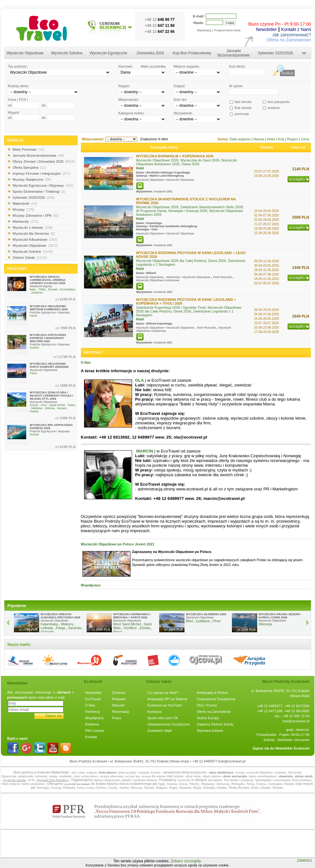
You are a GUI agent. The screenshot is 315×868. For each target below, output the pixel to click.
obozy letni (192, 776)
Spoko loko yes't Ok (163, 718)
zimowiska (285, 776)
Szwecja (142, 176)
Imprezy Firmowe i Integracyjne (42, 173)
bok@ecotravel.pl (296, 721)
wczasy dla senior (153, 776)
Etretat (145, 628)
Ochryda (47, 632)
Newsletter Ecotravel (292, 748)
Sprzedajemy (264, 780)
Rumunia (185, 788)
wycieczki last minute (77, 784)
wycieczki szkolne (15, 780)
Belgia (197, 788)
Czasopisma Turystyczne (216, 699)
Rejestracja (204, 30)
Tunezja (172, 784)
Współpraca (91, 585)
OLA (140, 380)
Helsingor (167, 173)
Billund (151, 273)
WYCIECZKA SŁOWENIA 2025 (206, 614)
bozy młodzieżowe (222, 772)
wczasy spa (133, 776)
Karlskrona (157, 226)
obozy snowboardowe (263, 776)
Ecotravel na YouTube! (165, 705)
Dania (140, 173)
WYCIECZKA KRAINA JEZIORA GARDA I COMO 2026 (280, 616)
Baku (33, 289)
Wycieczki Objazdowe (25, 53)
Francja (261, 784)
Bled (190, 621)
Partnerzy (93, 712)
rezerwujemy (283, 780)
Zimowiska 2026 (150, 53)
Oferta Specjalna (30, 167)
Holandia (209, 788)
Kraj (281, 139)
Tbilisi (42, 289)
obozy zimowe (212, 776)
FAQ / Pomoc (207, 705)
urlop (121, 772)
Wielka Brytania (239, 788)
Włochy (194, 784)
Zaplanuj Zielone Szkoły (215, 724)
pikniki (126, 780)
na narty (156, 772)
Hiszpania (208, 784)
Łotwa (91, 788)
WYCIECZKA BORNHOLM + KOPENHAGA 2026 (175, 156)
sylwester (41, 776)
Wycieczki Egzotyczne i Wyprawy (43, 185)
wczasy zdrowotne (112, 776)
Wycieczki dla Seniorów (34, 234)
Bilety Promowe (29, 149)
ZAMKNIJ (304, 860)
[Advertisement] (157, 850)
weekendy (66, 776)
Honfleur (130, 628)
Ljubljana (203, 621)
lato (74, 772)
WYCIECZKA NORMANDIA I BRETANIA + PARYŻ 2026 (132, 616)
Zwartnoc (37, 293)
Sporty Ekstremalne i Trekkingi (39, 191)
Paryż (33, 373)
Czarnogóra (275, 784)
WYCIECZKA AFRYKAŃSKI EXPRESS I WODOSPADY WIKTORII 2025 (48, 338)
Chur (44, 405)
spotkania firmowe (145, 780)
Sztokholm (173, 226)
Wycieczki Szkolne (67, 53)
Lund (163, 176)
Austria (124, 788)
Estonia (101, 788)
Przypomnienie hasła (227, 30)
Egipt (161, 784)
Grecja (183, 784)
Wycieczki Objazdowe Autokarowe (158, 280)
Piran (217, 621)
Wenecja (266, 624)
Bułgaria (161, 788)
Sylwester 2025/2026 (275, 53)
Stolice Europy (208, 718)
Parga (61, 628)
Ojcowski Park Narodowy (53, 780)
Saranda (75, 628)
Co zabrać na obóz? (163, 693)
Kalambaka (49, 624)
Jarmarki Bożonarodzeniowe (233, 53)
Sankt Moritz (57, 405)
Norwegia (143, 229)
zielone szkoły (304, 776)
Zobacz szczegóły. (186, 861)
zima (82, 772)
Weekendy (26, 222)
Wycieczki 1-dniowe (33, 228)
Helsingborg (176, 176)
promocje (247, 780)
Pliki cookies (95, 731)
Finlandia (69, 788)
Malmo (154, 176)
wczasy (240, 772)
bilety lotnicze (11, 784)
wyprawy (280, 772)
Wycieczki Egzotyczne (109, 53)
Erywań (53, 289)
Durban (34, 348)
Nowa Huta (60, 772)
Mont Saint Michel (127, 624)
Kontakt (91, 737)
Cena (305, 139)
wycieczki (184, 780)
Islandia (266, 788)
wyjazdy (144, 772)
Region (293, 139)
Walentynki (25, 203)
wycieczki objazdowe (260, 772)
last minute (215, 780)
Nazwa (259, 139)
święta (53, 776)
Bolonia (50, 408)
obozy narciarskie (235, 776)
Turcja (250, 784)
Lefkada (47, 628)
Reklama (92, 724)
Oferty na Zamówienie (214, 712)
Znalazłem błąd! (160, 731)
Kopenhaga (182, 173)
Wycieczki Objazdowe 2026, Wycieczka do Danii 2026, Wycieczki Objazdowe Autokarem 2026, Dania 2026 (187, 162)
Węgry (173, 788)
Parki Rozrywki (223, 277)
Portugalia (238, 784)
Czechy (112, 788)
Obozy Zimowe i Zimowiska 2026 (44, 161)
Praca (117, 718)
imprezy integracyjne (107, 780)
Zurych (34, 405)
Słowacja (136, 788)
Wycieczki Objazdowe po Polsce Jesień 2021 (118, 544)
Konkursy (155, 712)
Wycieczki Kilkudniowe (35, 240)
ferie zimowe (108, 772)
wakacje (92, 772)
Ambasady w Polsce (212, 693)
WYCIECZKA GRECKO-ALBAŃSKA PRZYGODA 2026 (61, 616)
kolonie (179, 776)
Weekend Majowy (41, 286)
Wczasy (24, 209)
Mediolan (37, 408)
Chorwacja (223, 784)
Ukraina (149, 788)
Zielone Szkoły (30, 258)
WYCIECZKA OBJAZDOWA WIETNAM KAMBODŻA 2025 (49, 308)
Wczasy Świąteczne (32, 179)
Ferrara (62, 408)
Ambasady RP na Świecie (167, 699)
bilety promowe (302, 780)
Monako (278, 788)
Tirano (71, 405)
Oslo (154, 229)
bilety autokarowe (34, 784)
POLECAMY (17, 269)
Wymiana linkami (210, 731)
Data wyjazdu (240, 139)
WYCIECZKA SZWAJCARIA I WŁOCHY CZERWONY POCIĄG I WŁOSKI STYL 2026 (51, 396)
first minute (231, 780)
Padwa (34, 411)
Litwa (81, 788)
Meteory (67, 624)
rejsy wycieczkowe (86, 776)
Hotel (271, 139)
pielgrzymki (26, 776)
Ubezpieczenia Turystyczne (169, 724)
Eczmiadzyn (68, 289)
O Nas (86, 362)
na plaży (131, 772)
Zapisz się (54, 716)
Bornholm (153, 173)
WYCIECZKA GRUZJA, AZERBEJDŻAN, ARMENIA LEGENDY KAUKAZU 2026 (48, 280)
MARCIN (145, 451)
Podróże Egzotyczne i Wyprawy (50, 313)
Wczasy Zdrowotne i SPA (36, 215)
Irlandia (222, 788)
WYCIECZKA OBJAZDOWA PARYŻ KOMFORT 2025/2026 (49, 365)
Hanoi (33, 316)
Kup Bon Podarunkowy (192, 53)
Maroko (289, 784)
